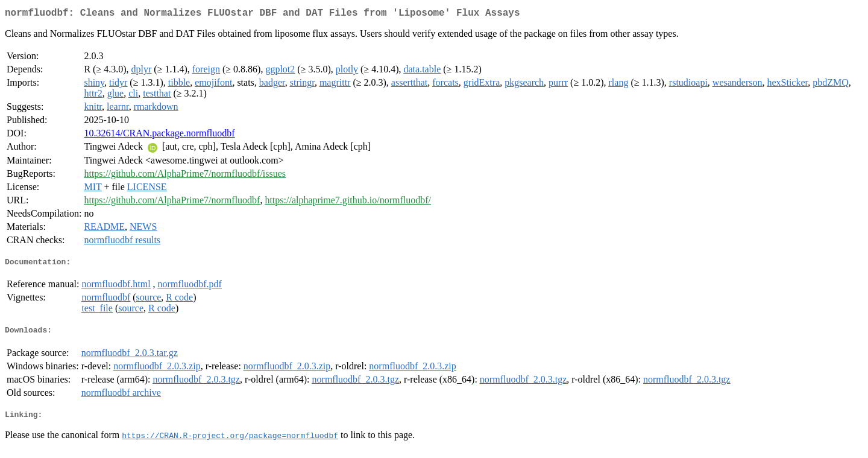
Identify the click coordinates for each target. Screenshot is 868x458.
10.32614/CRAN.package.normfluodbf (159, 135)
